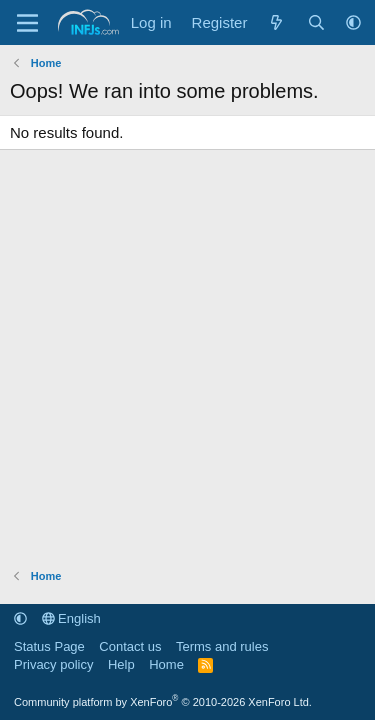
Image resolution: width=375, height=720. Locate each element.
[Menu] (27, 23)
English (71, 618)
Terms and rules (222, 646)
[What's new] (276, 22)
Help (121, 664)
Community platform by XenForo (163, 702)
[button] (353, 22)
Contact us (130, 646)
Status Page (49, 646)
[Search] (316, 22)
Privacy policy (53, 664)
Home (166, 664)
